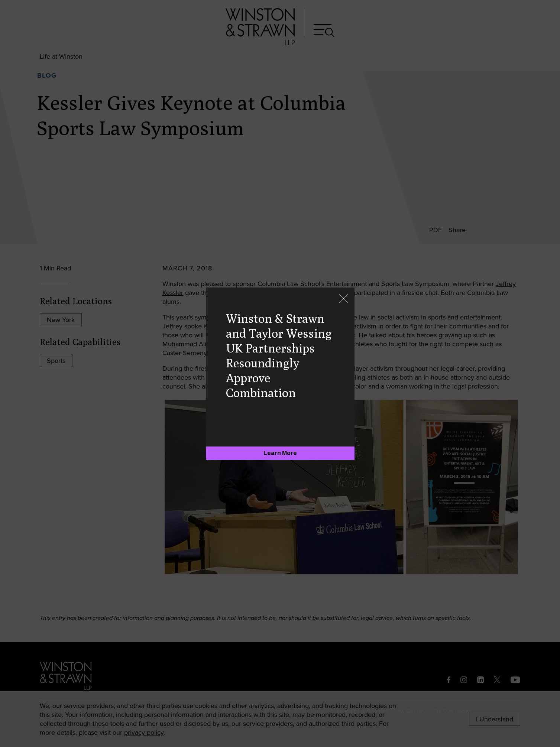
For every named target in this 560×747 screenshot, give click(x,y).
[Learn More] (280, 453)
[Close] (343, 299)
